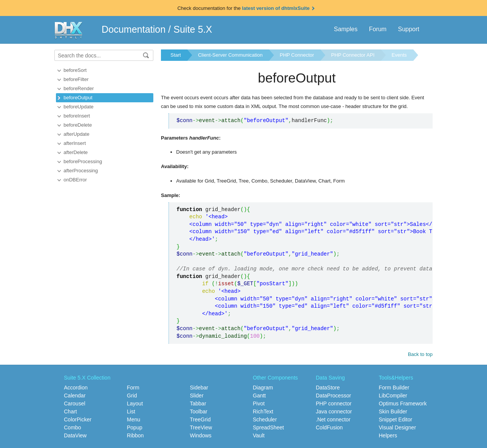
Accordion (76, 388)
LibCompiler (393, 396)
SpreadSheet (269, 427)
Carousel (75, 404)
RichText (263, 411)
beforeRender (79, 88)
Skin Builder (393, 411)
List (131, 411)
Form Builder (394, 388)
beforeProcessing (83, 161)
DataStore (328, 388)
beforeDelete (78, 125)
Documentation (134, 29)
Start (176, 55)
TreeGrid (200, 419)
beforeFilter (76, 79)
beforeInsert (77, 116)
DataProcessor (333, 396)
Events (399, 55)
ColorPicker (78, 419)
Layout (135, 404)
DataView (75, 435)
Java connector (334, 411)
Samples (345, 29)
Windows (201, 435)
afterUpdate (76, 134)
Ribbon (135, 435)
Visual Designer (398, 427)
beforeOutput (78, 98)
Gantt (259, 396)
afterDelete (76, 152)
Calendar (75, 396)
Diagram (263, 388)
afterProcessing (81, 171)
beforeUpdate (79, 107)
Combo (72, 427)
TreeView (201, 427)
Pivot (259, 404)
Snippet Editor (396, 419)
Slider (197, 396)
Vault (259, 435)
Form (133, 388)
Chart (70, 411)
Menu (134, 419)
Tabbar (198, 404)
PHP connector (334, 404)
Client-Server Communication (230, 55)
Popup (135, 427)
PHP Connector (297, 55)
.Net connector (333, 419)
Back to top (420, 354)
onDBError (75, 180)
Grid (132, 396)
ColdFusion (329, 427)
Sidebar (199, 388)
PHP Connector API (353, 55)
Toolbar (199, 411)
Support (409, 29)
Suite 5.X (193, 29)
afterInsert (75, 143)
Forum (378, 29)
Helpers (388, 435)
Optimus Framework (403, 404)
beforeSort (75, 70)
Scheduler (265, 419)
